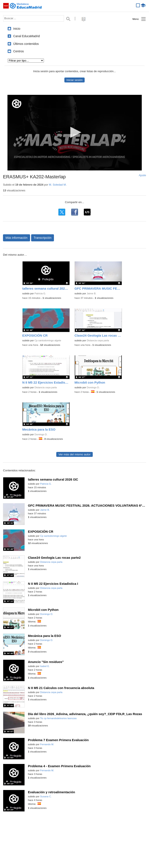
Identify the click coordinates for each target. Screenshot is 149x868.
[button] (74, 132)
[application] (75, 133)
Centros (19, 51)
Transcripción (43, 238)
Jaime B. (92, 293)
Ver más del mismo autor (74, 454)
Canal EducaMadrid (27, 36)
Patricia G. (40, 293)
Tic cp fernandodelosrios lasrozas (58, 718)
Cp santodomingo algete (48, 340)
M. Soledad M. (58, 185)
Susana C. (46, 796)
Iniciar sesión (74, 80)
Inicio (17, 29)
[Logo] (17, 104)
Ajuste (142, 175)
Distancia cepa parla (98, 340)
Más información (17, 238)
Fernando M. (47, 744)
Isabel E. (45, 666)
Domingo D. (93, 387)
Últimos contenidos (26, 44)
